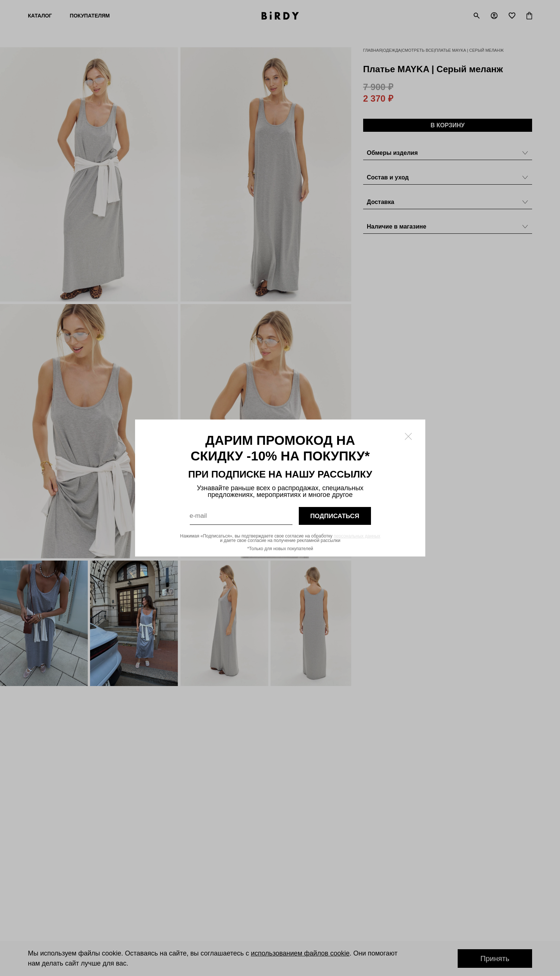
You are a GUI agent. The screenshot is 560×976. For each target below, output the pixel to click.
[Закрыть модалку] (408, 436)
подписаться (335, 516)
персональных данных (357, 536)
